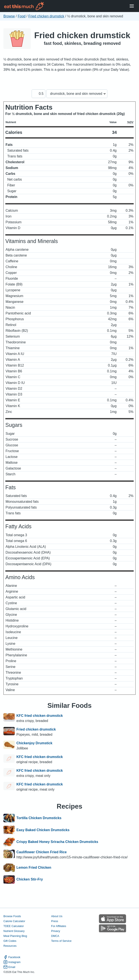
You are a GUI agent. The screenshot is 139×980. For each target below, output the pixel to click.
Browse (9, 16)
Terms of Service (61, 941)
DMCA (55, 936)
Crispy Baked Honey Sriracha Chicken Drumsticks (57, 842)
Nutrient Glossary (14, 931)
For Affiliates (59, 926)
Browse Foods (12, 916)
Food (22, 16)
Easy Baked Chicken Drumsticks (43, 830)
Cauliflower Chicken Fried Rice (42, 852)
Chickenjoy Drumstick (34, 743)
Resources (10, 946)
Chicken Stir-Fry (30, 880)
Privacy (56, 931)
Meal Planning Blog (15, 936)
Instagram (12, 962)
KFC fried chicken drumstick (40, 716)
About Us (57, 916)
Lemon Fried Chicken (34, 868)
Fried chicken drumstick (46, 16)
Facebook (12, 957)
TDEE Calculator (14, 926)
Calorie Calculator (14, 921)
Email (9, 967)
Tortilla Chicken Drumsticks (39, 818)
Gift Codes (10, 941)
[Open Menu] (132, 6)
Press (55, 921)
